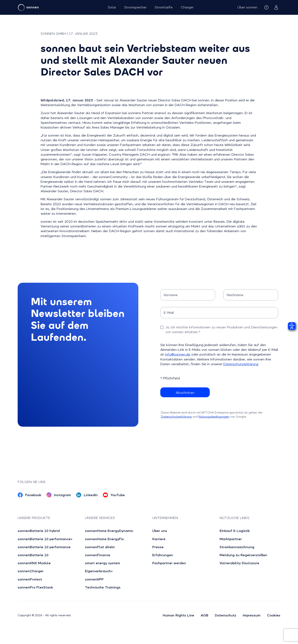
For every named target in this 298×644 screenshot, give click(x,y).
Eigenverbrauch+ (99, 571)
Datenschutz (226, 615)
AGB (205, 615)
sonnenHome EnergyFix (104, 539)
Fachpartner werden (169, 563)
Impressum (252, 615)
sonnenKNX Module (34, 563)
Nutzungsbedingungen (214, 417)
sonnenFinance (98, 555)
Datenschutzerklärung (241, 364)
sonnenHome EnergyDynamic (109, 531)
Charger (187, 7)
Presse (158, 547)
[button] (247, 7)
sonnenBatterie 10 (33, 555)
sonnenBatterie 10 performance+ (45, 539)
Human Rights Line (178, 615)
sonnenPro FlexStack (35, 587)
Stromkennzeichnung (237, 547)
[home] (41, 7)
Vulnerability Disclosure (239, 563)
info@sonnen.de (178, 354)
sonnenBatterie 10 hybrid (39, 531)
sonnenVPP (94, 579)
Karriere (159, 539)
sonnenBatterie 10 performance (44, 547)
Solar (112, 7)
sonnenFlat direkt (100, 547)
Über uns (160, 531)
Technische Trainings (103, 587)
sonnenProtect (30, 579)
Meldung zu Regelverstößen (243, 555)
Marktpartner (231, 539)
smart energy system (103, 563)
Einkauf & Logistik (235, 531)
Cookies (274, 615)
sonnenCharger (31, 571)
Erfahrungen (163, 555)
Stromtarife (164, 7)
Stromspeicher (135, 7)
